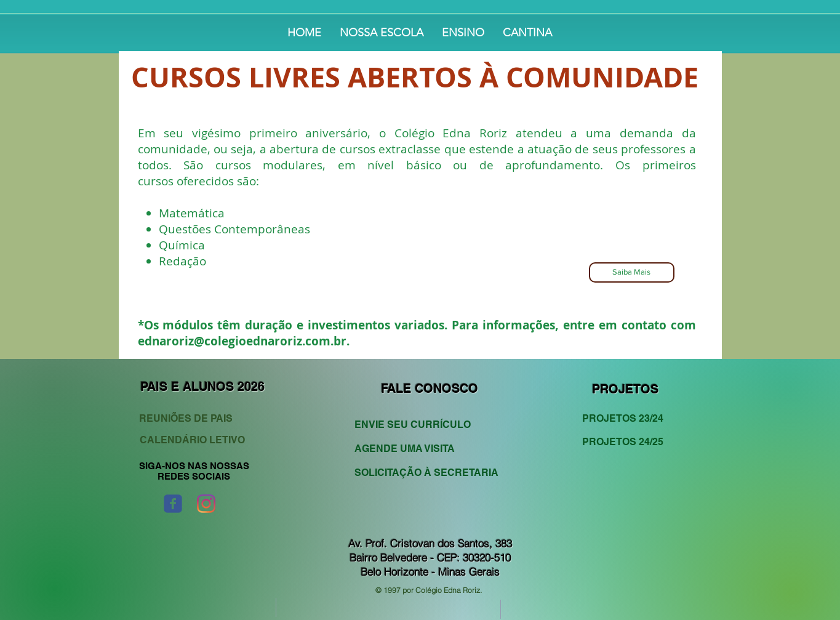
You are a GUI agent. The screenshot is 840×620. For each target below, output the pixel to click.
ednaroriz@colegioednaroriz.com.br (242, 341)
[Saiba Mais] (632, 272)
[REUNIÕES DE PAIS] (196, 418)
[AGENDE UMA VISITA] (419, 449)
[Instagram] (206, 504)
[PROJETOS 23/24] (627, 419)
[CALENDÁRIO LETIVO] (194, 440)
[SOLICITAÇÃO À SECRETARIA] (426, 473)
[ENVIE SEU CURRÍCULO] (419, 425)
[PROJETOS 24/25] (627, 442)
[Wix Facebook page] (173, 504)
